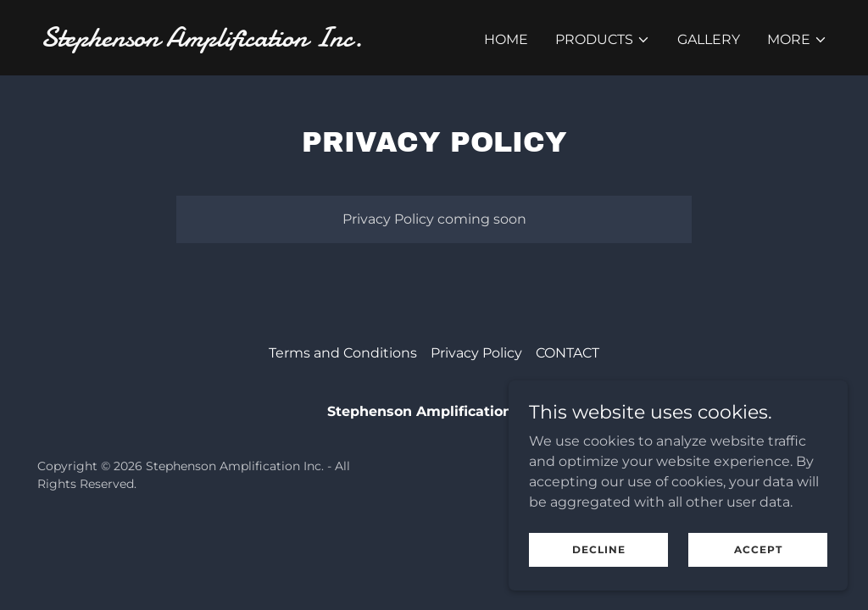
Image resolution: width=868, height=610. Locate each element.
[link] (231, 42)
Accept (758, 549)
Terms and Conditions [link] (343, 353)
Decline (599, 549)
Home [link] (506, 39)
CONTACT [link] (568, 353)
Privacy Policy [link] (476, 353)
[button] (603, 40)
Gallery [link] (709, 39)
